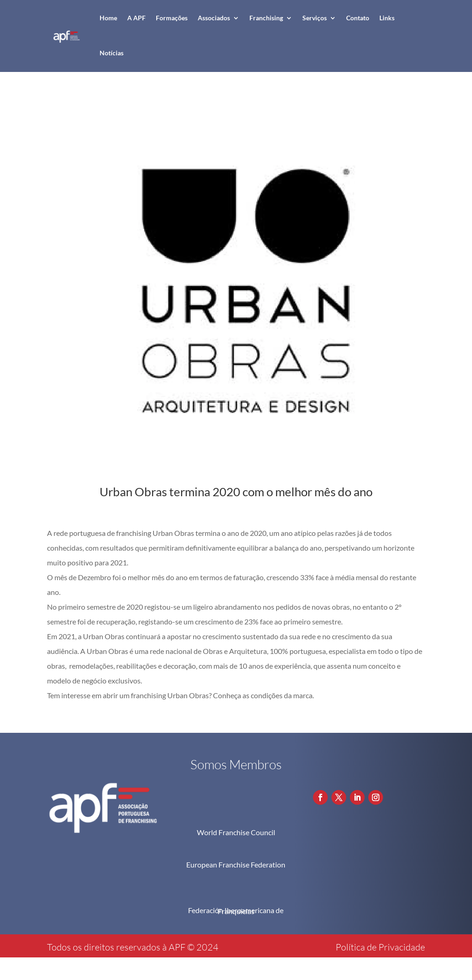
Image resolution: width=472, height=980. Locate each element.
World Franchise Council (236, 832)
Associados (214, 18)
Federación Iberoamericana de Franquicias (236, 911)
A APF (136, 18)
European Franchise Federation (236, 864)
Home (108, 18)
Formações (172, 18)
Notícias (112, 53)
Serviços (315, 18)
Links (387, 18)
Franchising (266, 18)
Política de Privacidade (380, 947)
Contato (358, 18)
